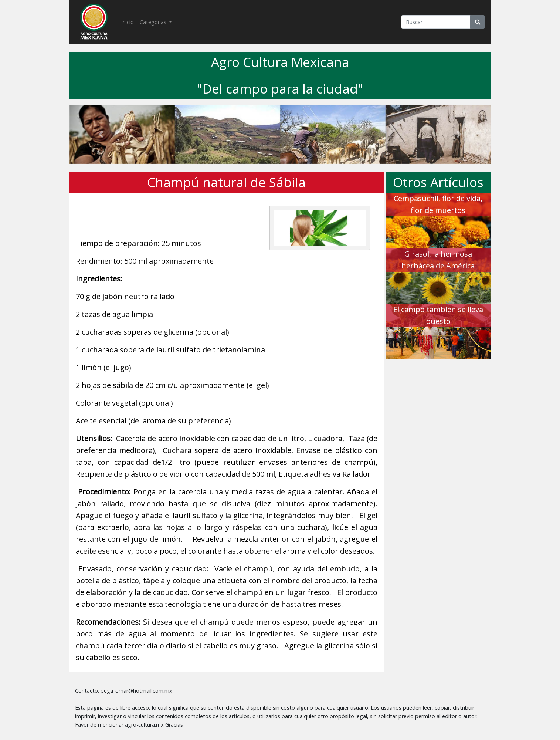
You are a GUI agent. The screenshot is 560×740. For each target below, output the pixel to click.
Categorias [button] (154, 22)
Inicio (129, 21)
